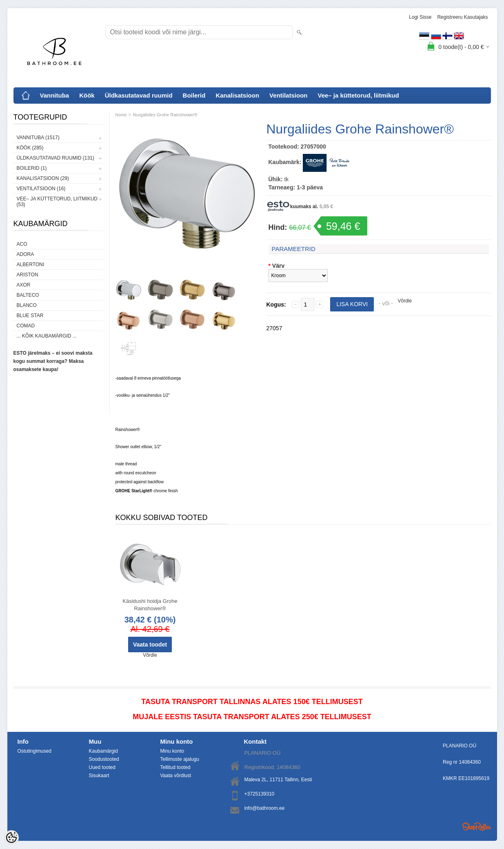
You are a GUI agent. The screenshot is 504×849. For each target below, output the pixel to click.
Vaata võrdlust (176, 776)
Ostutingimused (34, 751)
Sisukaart (99, 776)
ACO (22, 244)
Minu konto (172, 751)
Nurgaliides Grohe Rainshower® (165, 115)
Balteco (28, 295)
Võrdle (405, 301)
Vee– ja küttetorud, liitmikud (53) (57, 202)
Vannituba (55, 95)
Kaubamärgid (103, 751)
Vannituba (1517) (38, 138)
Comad (26, 326)
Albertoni (31, 264)
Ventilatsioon (288, 95)
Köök (87, 95)
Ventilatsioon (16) (41, 189)
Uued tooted (102, 767)
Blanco (27, 305)
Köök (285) (30, 148)
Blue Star (30, 316)
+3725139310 (260, 794)
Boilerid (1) (32, 168)
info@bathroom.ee (265, 808)
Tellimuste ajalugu (180, 759)
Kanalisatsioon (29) (43, 178)
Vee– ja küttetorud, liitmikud (358, 95)
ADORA (26, 254)
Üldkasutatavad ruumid (139, 95)
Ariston (28, 275)
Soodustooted (104, 759)
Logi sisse (420, 17)
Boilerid (194, 95)
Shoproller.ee (477, 827)
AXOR (24, 285)
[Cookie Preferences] (11, 838)
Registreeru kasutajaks (462, 17)
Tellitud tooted (175, 767)
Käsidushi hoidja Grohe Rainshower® (150, 605)
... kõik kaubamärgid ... (47, 336)
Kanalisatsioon (237, 95)
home (121, 115)
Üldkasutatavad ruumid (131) (56, 158)
